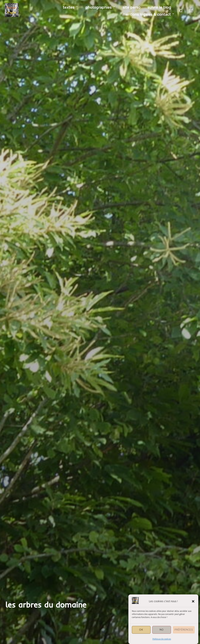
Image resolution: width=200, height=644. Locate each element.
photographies (101, 7)
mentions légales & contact (149, 14)
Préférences (184, 636)
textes (71, 7)
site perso (132, 7)
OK (141, 636)
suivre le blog (159, 7)
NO (162, 636)
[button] (193, 608)
